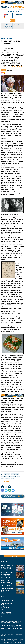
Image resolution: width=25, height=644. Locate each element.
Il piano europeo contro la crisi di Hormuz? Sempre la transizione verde (7, 583)
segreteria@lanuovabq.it (7, 612)
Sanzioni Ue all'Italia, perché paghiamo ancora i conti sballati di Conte (7, 575)
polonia (12, 478)
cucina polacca (7, 474)
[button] (13, 20)
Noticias (7, 17)
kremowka (8, 478)
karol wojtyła (4, 476)
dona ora (19, 14)
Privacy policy (4, 634)
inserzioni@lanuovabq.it (7, 614)
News (7, 14)
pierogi (3, 478)
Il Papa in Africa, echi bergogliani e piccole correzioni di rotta (7, 567)
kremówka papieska (12, 476)
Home (10, 32)
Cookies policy (11, 634)
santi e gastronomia (15, 474)
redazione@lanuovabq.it (7, 611)
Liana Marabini (9, 48)
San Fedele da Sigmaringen (18, 25)
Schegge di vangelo (7, 25)
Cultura (15, 32)
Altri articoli (13, 556)
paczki (19, 476)
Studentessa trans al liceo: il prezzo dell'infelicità (7, 590)
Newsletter (18, 17)
